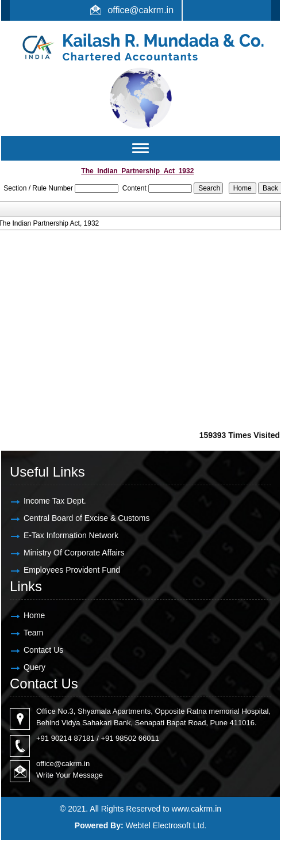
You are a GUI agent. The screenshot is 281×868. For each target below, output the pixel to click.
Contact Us (43, 650)
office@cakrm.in (140, 10)
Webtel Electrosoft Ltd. (166, 825)
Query (34, 667)
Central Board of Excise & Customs (86, 518)
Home (34, 615)
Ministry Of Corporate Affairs (74, 553)
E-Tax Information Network (71, 535)
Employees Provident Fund (72, 570)
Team (33, 633)
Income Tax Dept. (55, 501)
